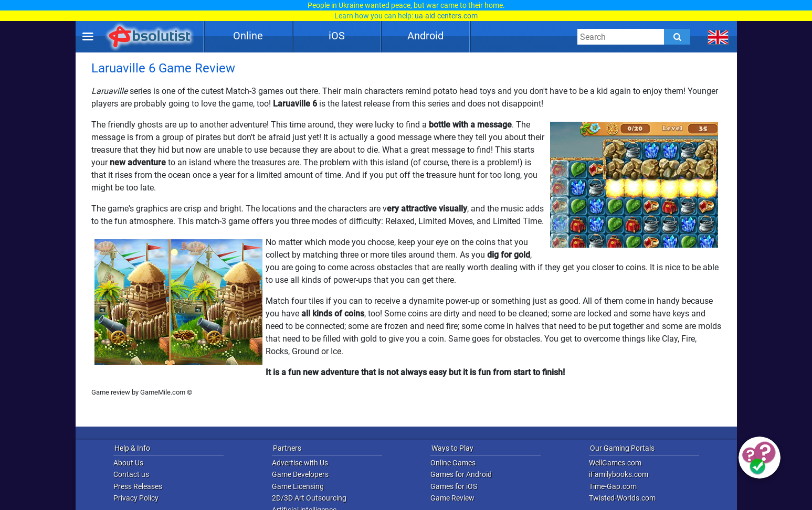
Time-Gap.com (613, 486)
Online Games (453, 463)
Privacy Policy (136, 498)
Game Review (452, 498)
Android (425, 36)
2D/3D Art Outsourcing (309, 498)
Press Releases (138, 486)
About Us (128, 463)
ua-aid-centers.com (446, 16)
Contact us (131, 474)
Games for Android (461, 474)
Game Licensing (298, 486)
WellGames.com (615, 463)
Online (248, 36)
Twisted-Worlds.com (622, 498)
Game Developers (300, 474)
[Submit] (677, 37)
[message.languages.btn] (718, 37)
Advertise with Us (300, 463)
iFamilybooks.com (619, 474)
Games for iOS (454, 486)
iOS (337, 36)
